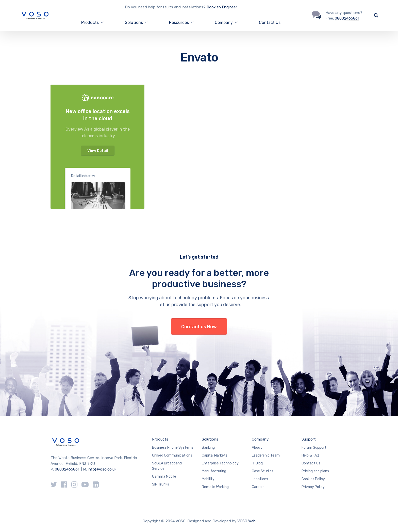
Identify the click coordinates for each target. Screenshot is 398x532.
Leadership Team (266, 455)
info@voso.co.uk (102, 469)
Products (160, 439)
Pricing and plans (315, 471)
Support (309, 439)
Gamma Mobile (164, 476)
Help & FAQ (310, 455)
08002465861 (347, 18)
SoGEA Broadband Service (167, 466)
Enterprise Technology (220, 463)
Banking (208, 448)
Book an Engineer (222, 7)
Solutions (210, 439)
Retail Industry (83, 176)
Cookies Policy (313, 479)
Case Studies (263, 471)
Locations (260, 479)
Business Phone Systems (173, 448)
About (257, 448)
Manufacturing (214, 471)
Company (260, 439)
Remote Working (215, 487)
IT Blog (257, 463)
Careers (258, 487)
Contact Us (270, 22)
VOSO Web (246, 521)
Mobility (208, 479)
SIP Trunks (161, 484)
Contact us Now (199, 327)
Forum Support (314, 448)
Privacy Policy (313, 487)
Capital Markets (215, 455)
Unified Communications (172, 455)
